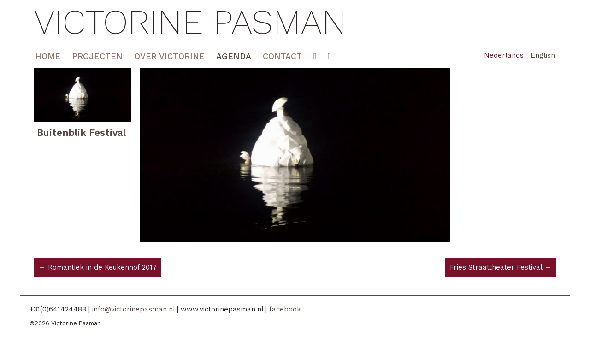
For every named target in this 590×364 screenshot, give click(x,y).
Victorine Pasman (190, 22)
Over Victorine (169, 56)
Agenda (234, 56)
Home (48, 56)
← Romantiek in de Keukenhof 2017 (98, 267)
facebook (285, 309)
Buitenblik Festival (81, 132)
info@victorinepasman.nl (133, 309)
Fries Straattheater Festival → (501, 267)
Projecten (97, 56)
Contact (282, 56)
